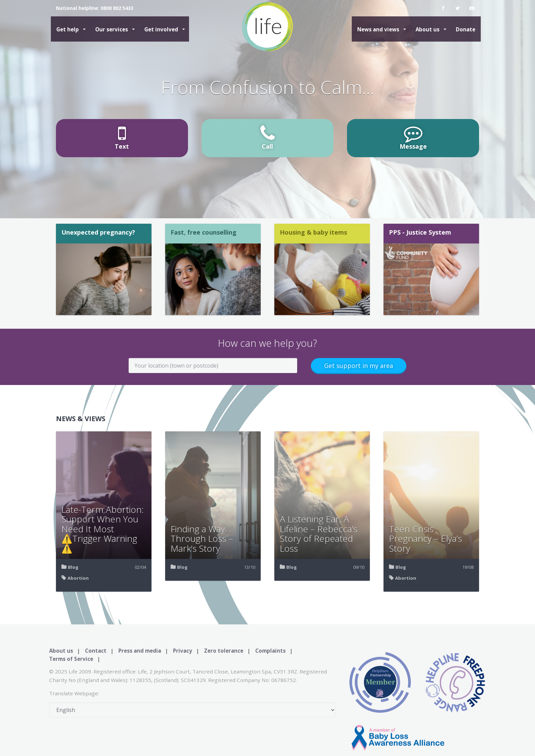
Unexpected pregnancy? (98, 232)
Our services (112, 29)
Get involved (162, 29)
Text (122, 137)
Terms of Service (71, 659)
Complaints (270, 651)
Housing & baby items (313, 232)
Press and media (140, 651)
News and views (379, 29)
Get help (68, 29)
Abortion (78, 578)
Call (267, 137)
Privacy (183, 651)
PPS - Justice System (420, 232)
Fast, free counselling (204, 232)
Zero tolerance (224, 651)
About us (428, 29)
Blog (73, 567)
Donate (466, 29)
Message (413, 137)
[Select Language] (192, 710)
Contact (96, 651)
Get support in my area (359, 366)
